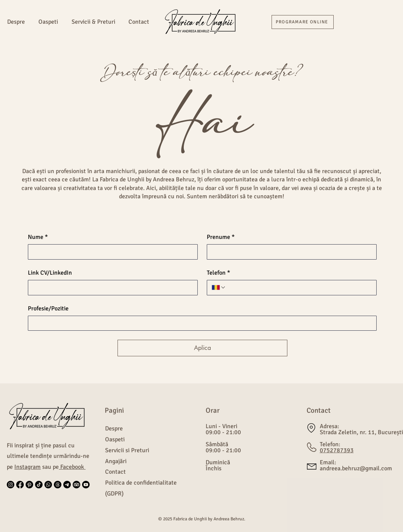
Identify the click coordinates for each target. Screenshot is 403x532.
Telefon (218, 273)
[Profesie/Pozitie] (200, 323)
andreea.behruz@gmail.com (356, 468)
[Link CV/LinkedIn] (111, 287)
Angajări (116, 461)
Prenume (221, 237)
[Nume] (111, 252)
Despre (114, 429)
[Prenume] (289, 252)
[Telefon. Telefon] (299, 287)
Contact (115, 472)
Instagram (27, 467)
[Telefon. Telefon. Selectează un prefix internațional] (219, 287)
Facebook (72, 467)
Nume (38, 237)
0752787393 (337, 450)
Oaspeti (115, 439)
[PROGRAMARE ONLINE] (303, 22)
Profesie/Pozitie (48, 309)
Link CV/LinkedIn (50, 273)
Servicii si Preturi (127, 450)
